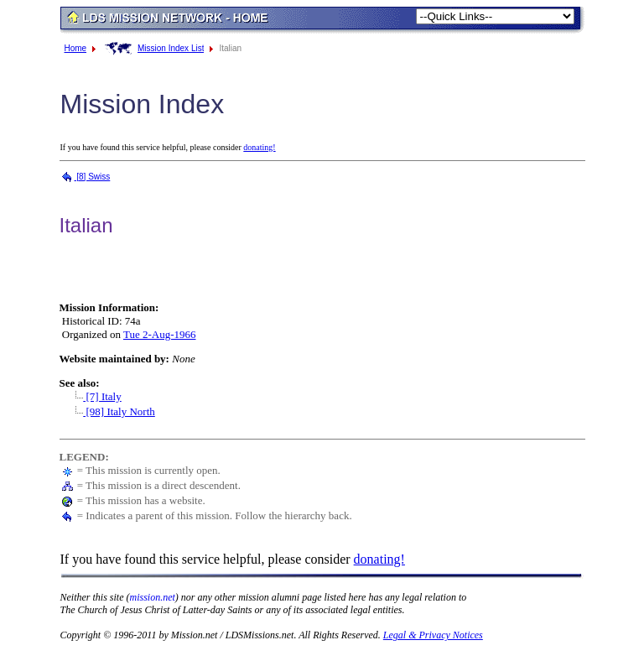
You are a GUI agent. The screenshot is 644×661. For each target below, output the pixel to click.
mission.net (153, 597)
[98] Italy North (111, 411)
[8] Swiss (85, 177)
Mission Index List (171, 48)
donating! (259, 147)
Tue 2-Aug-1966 (160, 334)
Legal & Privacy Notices (433, 635)
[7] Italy (94, 396)
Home (76, 48)
